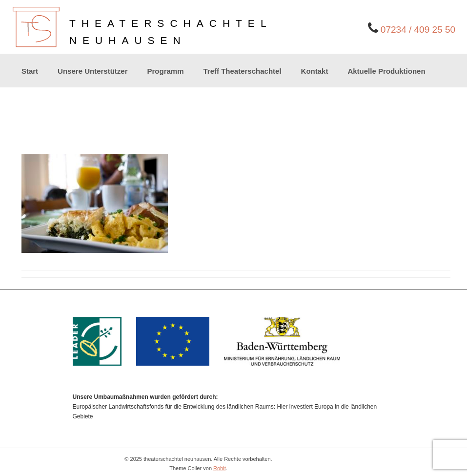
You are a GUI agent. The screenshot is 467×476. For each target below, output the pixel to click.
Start (30, 71)
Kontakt (315, 71)
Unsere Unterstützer (92, 71)
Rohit (220, 468)
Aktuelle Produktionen (386, 71)
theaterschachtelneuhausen (171, 32)
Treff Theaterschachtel (243, 71)
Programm (165, 71)
